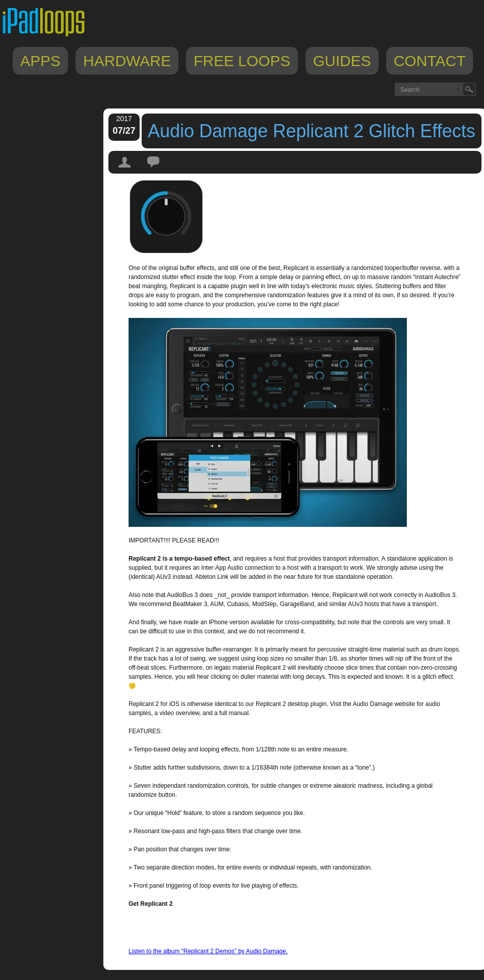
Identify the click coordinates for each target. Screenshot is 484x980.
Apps (40, 61)
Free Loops (242, 61)
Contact (430, 61)
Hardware (127, 61)
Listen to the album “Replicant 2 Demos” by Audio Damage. (208, 951)
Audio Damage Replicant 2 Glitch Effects (312, 131)
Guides (342, 61)
